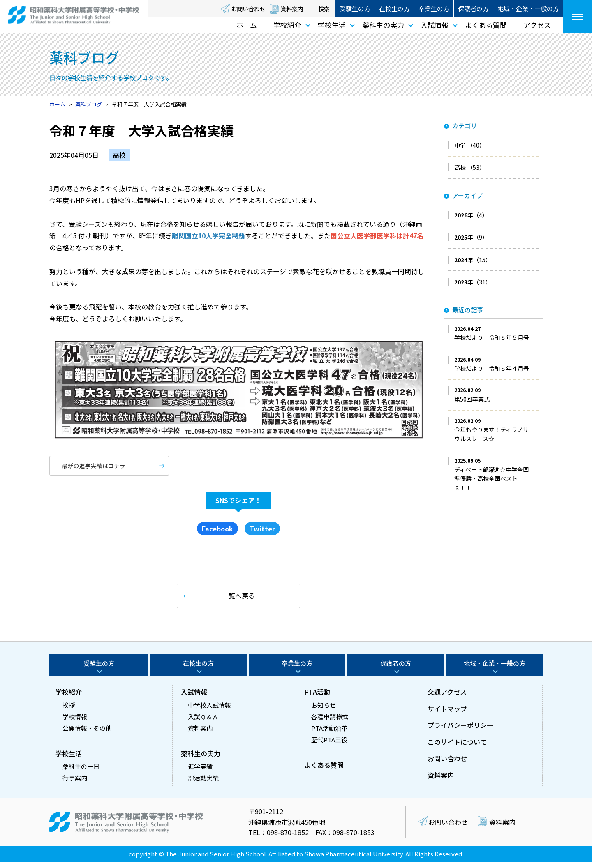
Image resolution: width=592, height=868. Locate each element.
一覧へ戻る (238, 602)
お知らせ (324, 711)
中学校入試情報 (209, 711)
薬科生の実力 (383, 25)
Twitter (262, 535)
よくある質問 (486, 25)
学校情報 (75, 723)
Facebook (217, 535)
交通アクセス (447, 698)
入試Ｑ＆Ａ (203, 723)
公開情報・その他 (87, 734)
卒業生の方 (434, 8)
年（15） (473, 260)
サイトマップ (447, 715)
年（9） (471, 237)
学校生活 (332, 25)
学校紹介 (287, 25)
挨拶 (69, 711)
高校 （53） (470, 167)
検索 (324, 9)
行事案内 (75, 784)
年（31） (473, 282)
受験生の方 (355, 8)
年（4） (471, 215)
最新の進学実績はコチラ (94, 469)
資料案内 (292, 9)
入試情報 (435, 25)
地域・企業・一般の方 (528, 8)
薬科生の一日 (81, 773)
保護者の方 (473, 8)
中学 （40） (470, 145)
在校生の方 (394, 8)
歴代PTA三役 (329, 746)
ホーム (247, 25)
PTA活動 (317, 698)
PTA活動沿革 (329, 734)
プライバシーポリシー (460, 732)
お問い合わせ (248, 9)
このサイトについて (457, 748)
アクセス (537, 25)
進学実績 (200, 773)
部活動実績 (203, 784)
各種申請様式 (330, 723)
